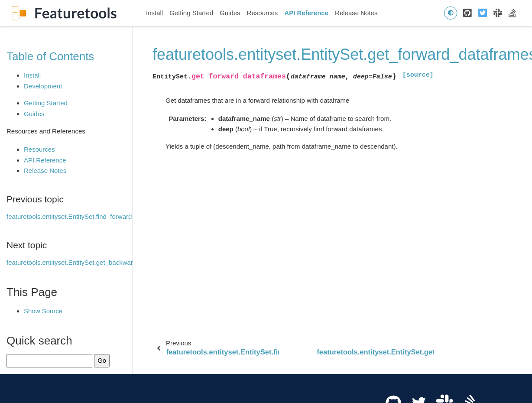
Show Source (43, 311)
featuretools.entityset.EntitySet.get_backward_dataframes (90, 262)
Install (154, 13)
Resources (263, 13)
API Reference (306, 13)
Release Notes (356, 13)
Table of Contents (50, 56)
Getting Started (191, 13)
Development (43, 86)
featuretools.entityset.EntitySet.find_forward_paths (79, 216)
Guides (230, 13)
